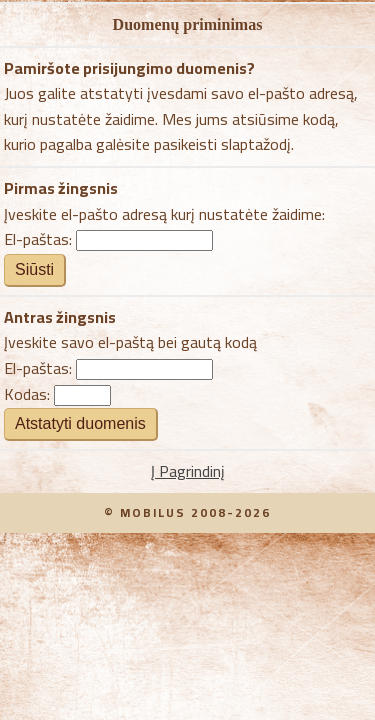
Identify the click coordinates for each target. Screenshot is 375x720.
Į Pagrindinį (188, 471)
